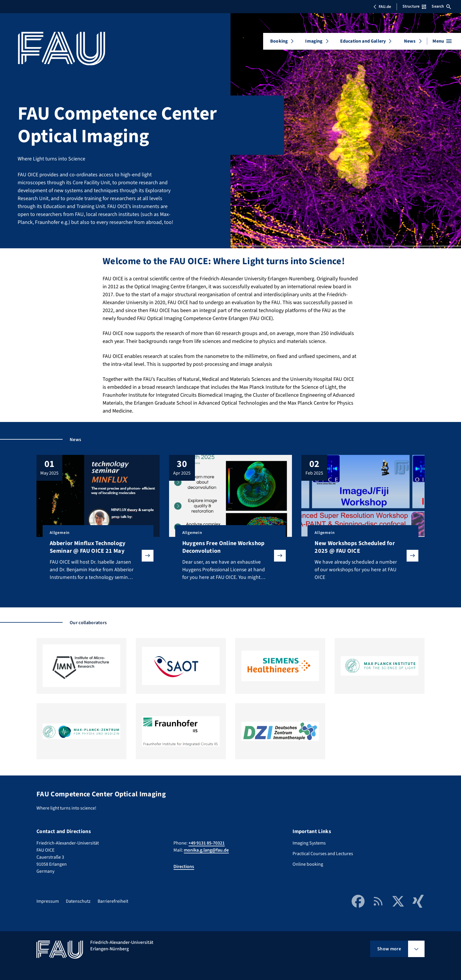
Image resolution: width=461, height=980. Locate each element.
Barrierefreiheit (113, 901)
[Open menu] (442, 41)
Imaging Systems (309, 843)
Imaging (314, 41)
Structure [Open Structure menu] (414, 6)
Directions (184, 867)
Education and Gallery (363, 41)
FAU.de (382, 7)
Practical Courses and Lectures (323, 854)
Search (441, 6)
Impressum (48, 901)
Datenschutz (78, 901)
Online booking (308, 864)
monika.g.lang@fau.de (206, 850)
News (410, 41)
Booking (279, 41)
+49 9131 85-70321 (207, 843)
